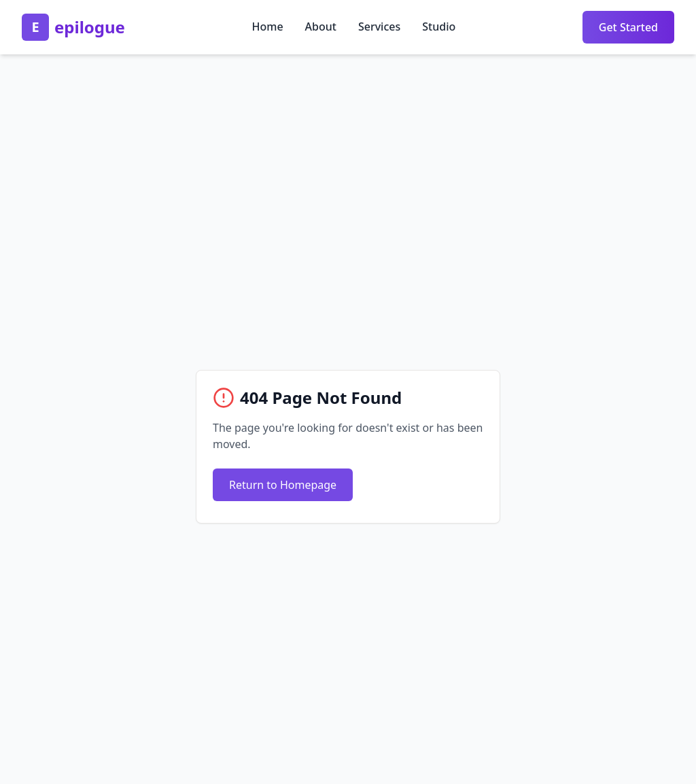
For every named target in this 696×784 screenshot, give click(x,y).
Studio (439, 27)
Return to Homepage (283, 485)
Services (379, 27)
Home (267, 27)
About (321, 27)
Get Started (628, 27)
